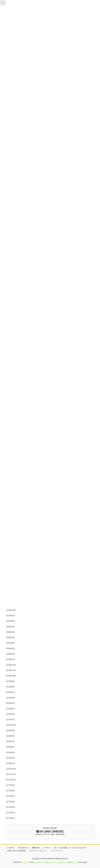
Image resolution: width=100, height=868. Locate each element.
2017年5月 (10, 807)
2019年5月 (10, 703)
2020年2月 (10, 654)
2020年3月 (10, 648)
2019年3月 (10, 714)
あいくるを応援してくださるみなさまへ (71, 848)
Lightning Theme (40, 862)
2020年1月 (10, 659)
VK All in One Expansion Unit (58, 862)
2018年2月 (10, 763)
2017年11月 (11, 774)
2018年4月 (10, 752)
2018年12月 (11, 725)
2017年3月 (10, 818)
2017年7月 (10, 796)
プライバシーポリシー (38, 851)
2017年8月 (10, 791)
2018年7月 (10, 741)
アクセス (47, 848)
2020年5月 (10, 637)
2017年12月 (11, 769)
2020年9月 (10, 615)
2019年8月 (10, 687)
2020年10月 (11, 610)
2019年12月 (11, 665)
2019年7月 (10, 692)
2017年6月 (10, 802)
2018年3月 (10, 758)
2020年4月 (10, 643)
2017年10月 (11, 780)
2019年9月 (10, 681)
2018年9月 (10, 730)
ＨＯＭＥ (11, 848)
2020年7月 (10, 627)
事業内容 (36, 848)
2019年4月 (10, 709)
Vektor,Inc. (74, 862)
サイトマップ (57, 851)
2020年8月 (10, 621)
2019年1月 (10, 719)
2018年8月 (10, 736)
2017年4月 (10, 813)
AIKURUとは (23, 848)
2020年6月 (10, 632)
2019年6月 (10, 698)
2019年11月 (11, 670)
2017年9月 (10, 785)
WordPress (26, 862)
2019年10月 (11, 676)
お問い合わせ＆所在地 (16, 851)
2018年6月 (10, 747)
